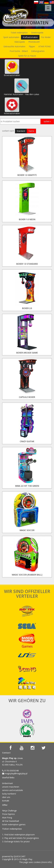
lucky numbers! (9, 794)
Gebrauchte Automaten (14, 46)
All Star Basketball (11, 821)
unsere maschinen (11, 787)
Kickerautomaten (12, 106)
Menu (49, 6)
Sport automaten (11, 37)
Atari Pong (7, 818)
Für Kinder (46, 37)
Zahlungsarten (38, 51)
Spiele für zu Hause (27, 56)
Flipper (32, 46)
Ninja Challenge (9, 811)
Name (31, 131)
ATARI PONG (45, 46)
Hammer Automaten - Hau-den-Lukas (22, 87)
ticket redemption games (14, 824)
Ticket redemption (19, 33)
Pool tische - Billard (19, 51)
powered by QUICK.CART (14, 856)
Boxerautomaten (12, 68)
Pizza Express (8, 814)
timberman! (7, 783)
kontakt (6, 801)
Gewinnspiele (37, 33)
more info (47, 862)
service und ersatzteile (13, 790)
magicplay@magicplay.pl (16, 773)
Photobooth (34, 42)
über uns (6, 797)
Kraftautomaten (30, 37)
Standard (21, 131)
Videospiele (20, 42)
